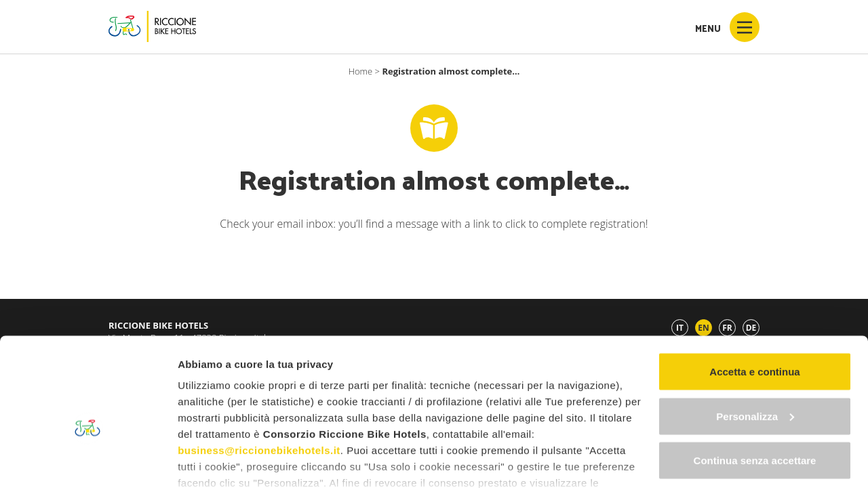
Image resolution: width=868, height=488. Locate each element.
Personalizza (755, 343)
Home (361, 71)
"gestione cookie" (499, 425)
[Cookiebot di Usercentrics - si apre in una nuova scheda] (88, 462)
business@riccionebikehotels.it (259, 377)
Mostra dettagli (214, 461)
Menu (727, 27)
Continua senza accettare (755, 387)
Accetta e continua (754, 298)
